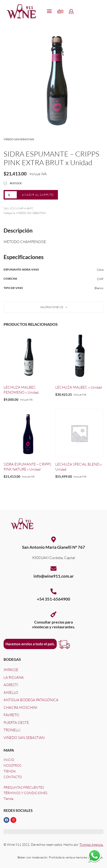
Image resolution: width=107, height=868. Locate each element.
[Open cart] (60, 11)
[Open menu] (49, 11)
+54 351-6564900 (53, 599)
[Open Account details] (71, 11)
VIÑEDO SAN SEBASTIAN (19, 139)
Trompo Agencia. (91, 844)
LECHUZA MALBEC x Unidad (79, 387)
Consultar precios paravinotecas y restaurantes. (54, 624)
